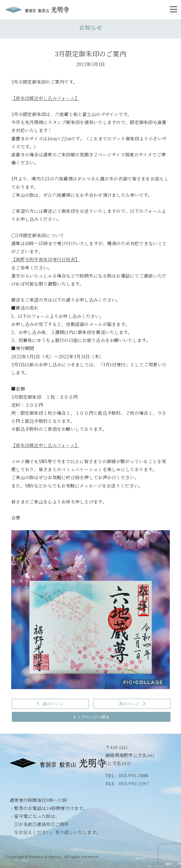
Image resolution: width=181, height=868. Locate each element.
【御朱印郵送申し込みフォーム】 (45, 98)
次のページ (132, 704)
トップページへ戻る (91, 717)
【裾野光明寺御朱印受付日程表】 (45, 259)
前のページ (50, 704)
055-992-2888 (134, 775)
